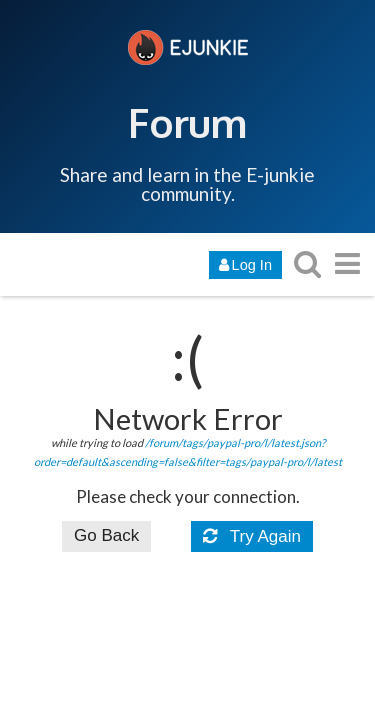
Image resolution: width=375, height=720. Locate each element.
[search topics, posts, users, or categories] (307, 263)
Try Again (252, 536)
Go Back (106, 535)
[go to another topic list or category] (347, 263)
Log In (245, 265)
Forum (187, 122)
